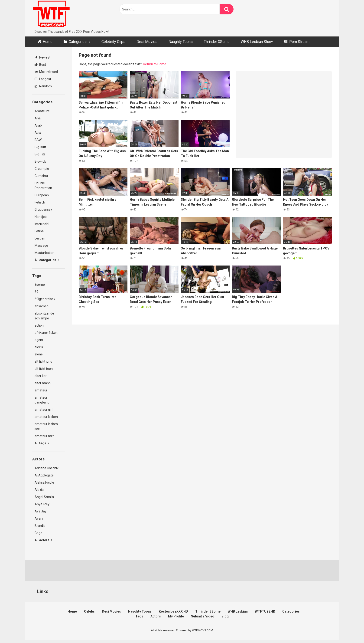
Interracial (42, 224)
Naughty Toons (181, 42)
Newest (43, 57)
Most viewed (46, 72)
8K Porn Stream (297, 42)
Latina (39, 231)
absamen (42, 306)
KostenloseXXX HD (173, 611)
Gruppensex (43, 210)
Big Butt (40, 147)
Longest (43, 79)
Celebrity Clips (113, 42)
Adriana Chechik (47, 468)
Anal (38, 118)
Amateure (42, 111)
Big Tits (40, 154)
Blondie (40, 526)
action (39, 325)
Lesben (40, 238)
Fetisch (40, 202)
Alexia (39, 490)
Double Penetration (43, 185)
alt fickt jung (43, 361)
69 (36, 292)
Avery (39, 518)
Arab (38, 125)
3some (40, 285)
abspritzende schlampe (44, 316)
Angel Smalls (44, 497)
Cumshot (41, 176)
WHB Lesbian (238, 611)
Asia (38, 133)
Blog (225, 616)
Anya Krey (42, 504)
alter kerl (41, 376)
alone (39, 354)
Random (43, 86)
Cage (38, 533)
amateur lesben (46, 417)
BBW (38, 140)
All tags (42, 443)
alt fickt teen (44, 369)
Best (40, 65)
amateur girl (44, 410)
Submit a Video (203, 616)
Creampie (42, 169)
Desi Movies (147, 42)
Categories (78, 42)
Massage (41, 246)
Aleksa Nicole (44, 482)
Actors (156, 616)
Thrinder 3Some (217, 42)
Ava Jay (41, 511)
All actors (43, 540)
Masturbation (44, 253)
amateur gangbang (42, 400)
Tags (139, 616)
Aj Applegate (44, 475)
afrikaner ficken (46, 333)
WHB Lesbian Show (257, 42)
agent (39, 340)
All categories (47, 260)
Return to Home (155, 64)
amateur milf (44, 436)
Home (48, 42)
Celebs (89, 611)
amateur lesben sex (46, 426)
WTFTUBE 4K (265, 611)
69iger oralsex (45, 299)
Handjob (41, 217)
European (42, 195)
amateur (41, 390)
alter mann (43, 383)
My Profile (176, 616)
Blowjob (40, 161)
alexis (39, 347)
